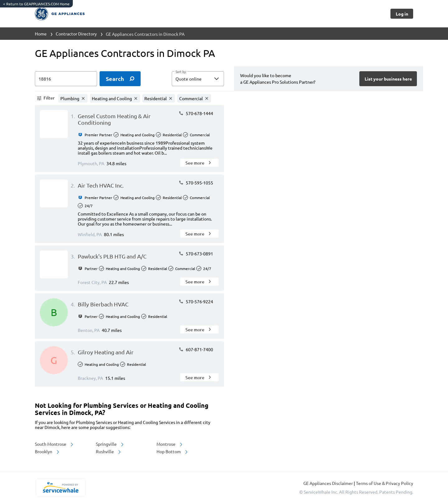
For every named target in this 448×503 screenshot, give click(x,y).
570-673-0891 (196, 254)
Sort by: (181, 72)
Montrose (170, 444)
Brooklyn (47, 451)
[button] (198, 79)
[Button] (402, 14)
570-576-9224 (196, 301)
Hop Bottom (173, 451)
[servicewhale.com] (61, 487)
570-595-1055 (196, 183)
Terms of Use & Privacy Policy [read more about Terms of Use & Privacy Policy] (385, 483)
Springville (110, 444)
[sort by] (207, 79)
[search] (120, 79)
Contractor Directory (76, 34)
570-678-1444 (196, 113)
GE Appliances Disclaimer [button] (329, 483)
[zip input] (66, 79)
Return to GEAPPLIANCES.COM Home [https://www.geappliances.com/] (36, 4)
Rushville (109, 451)
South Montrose (54, 444)
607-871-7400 (196, 349)
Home (41, 34)
